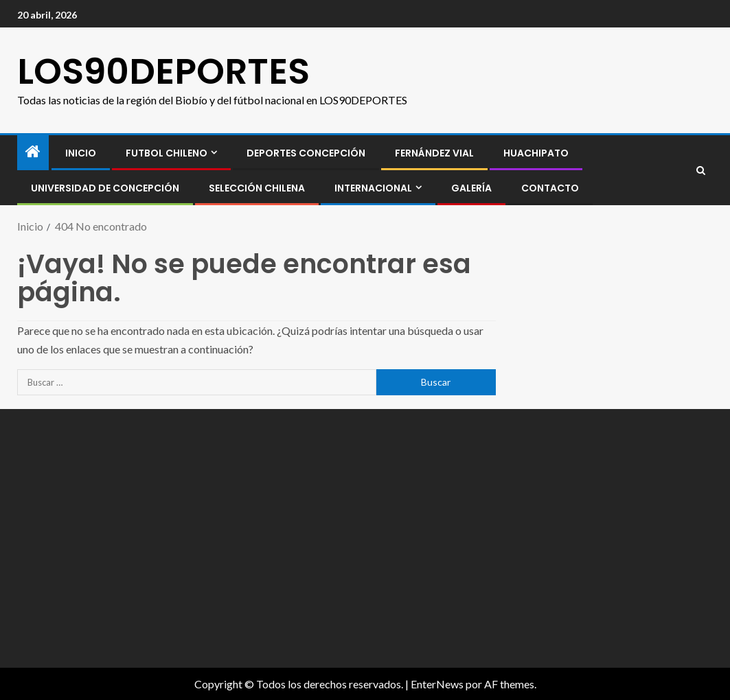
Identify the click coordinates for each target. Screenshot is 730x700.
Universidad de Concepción (105, 188)
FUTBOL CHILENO (167, 153)
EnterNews (437, 684)
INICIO (81, 153)
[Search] (701, 171)
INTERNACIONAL (373, 188)
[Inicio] (33, 152)
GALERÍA (471, 188)
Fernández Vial (434, 153)
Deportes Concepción (306, 153)
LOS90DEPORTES (163, 71)
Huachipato (536, 153)
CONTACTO (550, 188)
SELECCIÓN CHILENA (257, 188)
